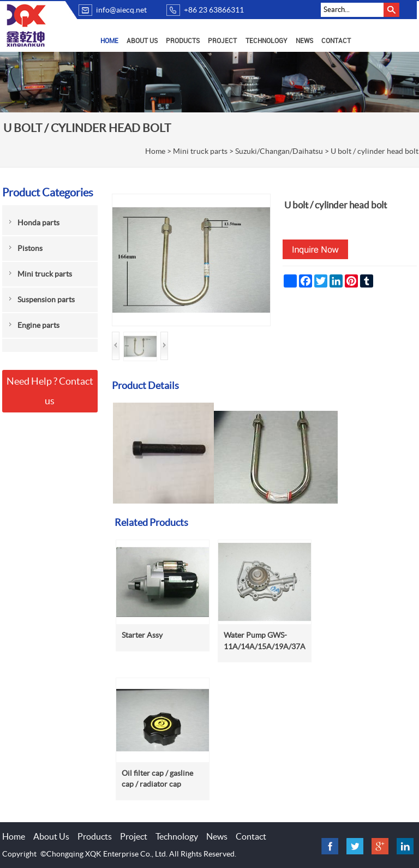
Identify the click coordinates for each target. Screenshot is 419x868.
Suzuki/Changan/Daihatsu (279, 151)
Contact (336, 41)
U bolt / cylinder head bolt (375, 151)
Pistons (30, 248)
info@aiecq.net (121, 10)
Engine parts (38, 325)
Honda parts (38, 223)
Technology (267, 41)
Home (109, 41)
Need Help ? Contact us (50, 391)
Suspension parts (46, 300)
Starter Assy (142, 635)
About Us (142, 41)
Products (183, 41)
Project (222, 41)
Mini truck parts (200, 151)
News (304, 41)
